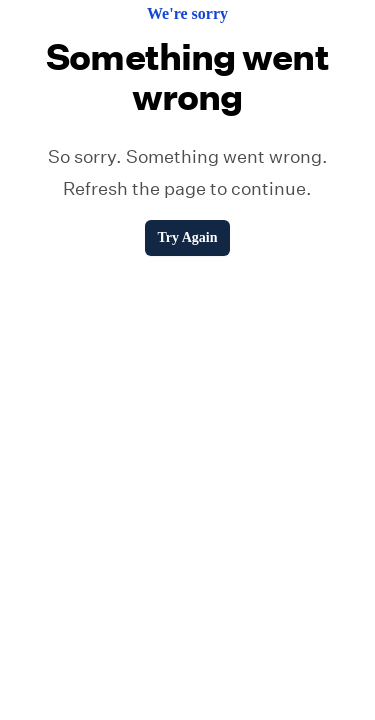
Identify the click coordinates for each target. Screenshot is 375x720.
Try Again (187, 237)
